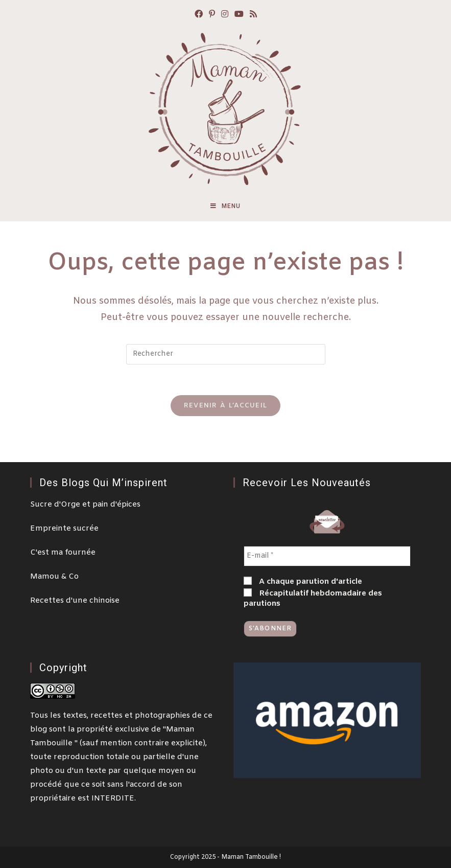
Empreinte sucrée (64, 529)
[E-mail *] (327, 556)
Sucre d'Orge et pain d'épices (85, 505)
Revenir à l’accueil (226, 406)
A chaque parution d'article (303, 582)
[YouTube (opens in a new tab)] (239, 15)
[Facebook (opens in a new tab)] (199, 15)
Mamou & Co (54, 577)
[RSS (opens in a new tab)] (253, 15)
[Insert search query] (226, 354)
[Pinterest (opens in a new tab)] (212, 15)
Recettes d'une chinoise (75, 601)
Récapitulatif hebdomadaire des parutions (313, 599)
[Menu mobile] (225, 206)
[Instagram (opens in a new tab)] (225, 15)
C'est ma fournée (63, 553)
